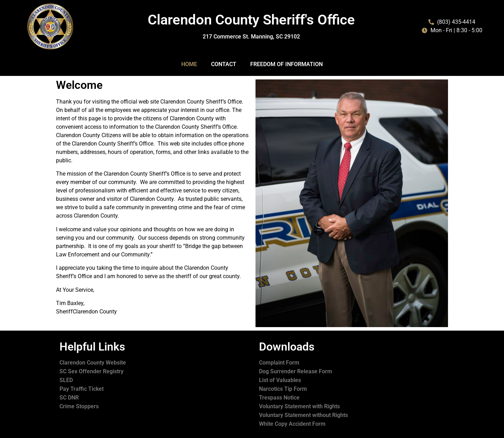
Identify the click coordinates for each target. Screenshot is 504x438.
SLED (66, 380)
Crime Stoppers (79, 406)
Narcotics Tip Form (283, 389)
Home (189, 64)
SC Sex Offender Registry (92, 371)
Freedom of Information (286, 64)
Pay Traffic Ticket (82, 389)
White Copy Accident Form (292, 424)
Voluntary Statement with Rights (299, 406)
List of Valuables (280, 380)
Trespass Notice (279, 398)
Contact (224, 64)
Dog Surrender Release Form (296, 371)
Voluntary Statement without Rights (303, 415)
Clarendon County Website (93, 363)
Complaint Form (279, 363)
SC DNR (69, 398)
